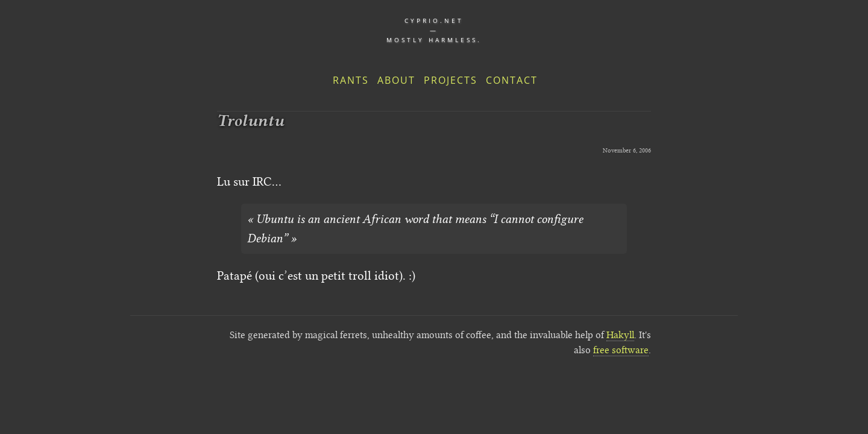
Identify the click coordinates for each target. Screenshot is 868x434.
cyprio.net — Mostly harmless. (434, 30)
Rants (351, 80)
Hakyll (620, 335)
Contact (512, 80)
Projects (451, 80)
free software (621, 350)
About (396, 80)
